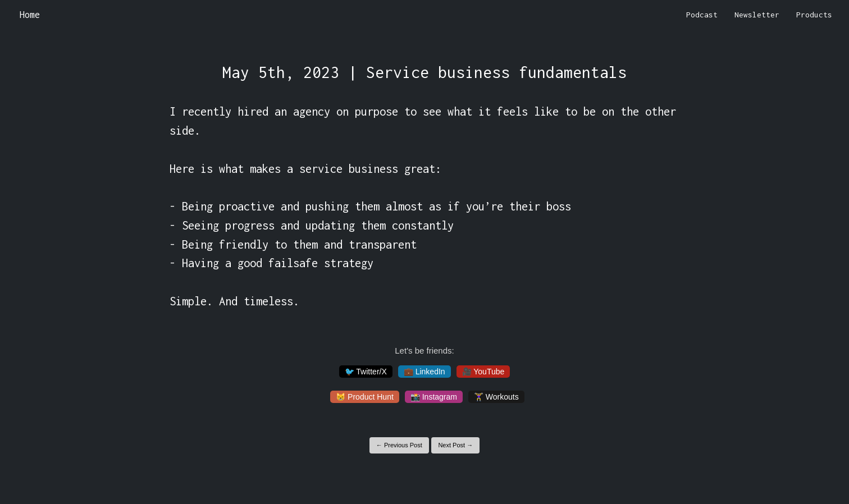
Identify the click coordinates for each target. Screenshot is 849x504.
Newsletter (757, 15)
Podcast (702, 15)
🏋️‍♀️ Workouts (496, 397)
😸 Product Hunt (365, 397)
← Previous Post (399, 445)
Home (30, 15)
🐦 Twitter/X (366, 372)
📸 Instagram (434, 397)
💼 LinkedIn (424, 372)
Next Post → (455, 445)
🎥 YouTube (483, 372)
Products (814, 15)
